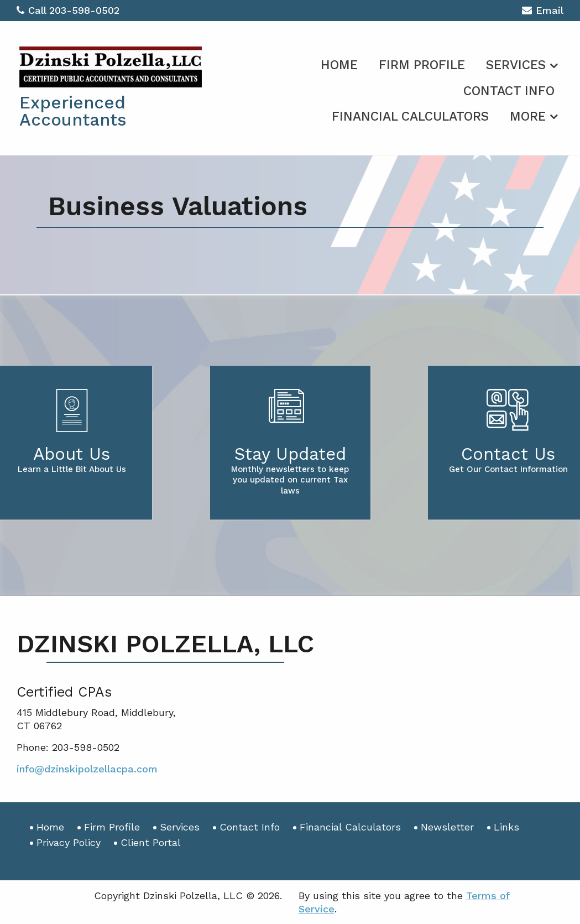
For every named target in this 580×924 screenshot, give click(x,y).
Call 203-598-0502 (68, 10)
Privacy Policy (69, 842)
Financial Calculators (410, 116)
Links (506, 827)
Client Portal (151, 842)
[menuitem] (339, 63)
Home (339, 65)
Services (516, 65)
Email (543, 12)
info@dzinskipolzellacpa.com (87, 769)
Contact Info (509, 91)
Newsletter (447, 827)
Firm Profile (422, 65)
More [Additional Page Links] (528, 116)
